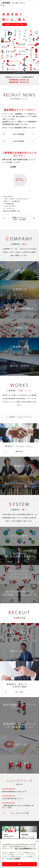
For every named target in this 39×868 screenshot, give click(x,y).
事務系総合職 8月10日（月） (19, 82)
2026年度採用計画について (13, 798)
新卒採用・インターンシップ (14, 5)
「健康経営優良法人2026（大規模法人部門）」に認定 (18, 806)
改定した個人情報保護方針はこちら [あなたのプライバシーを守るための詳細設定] (26, 858)
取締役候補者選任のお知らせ (13, 791)
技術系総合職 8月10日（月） (19, 80)
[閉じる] (37, 851)
